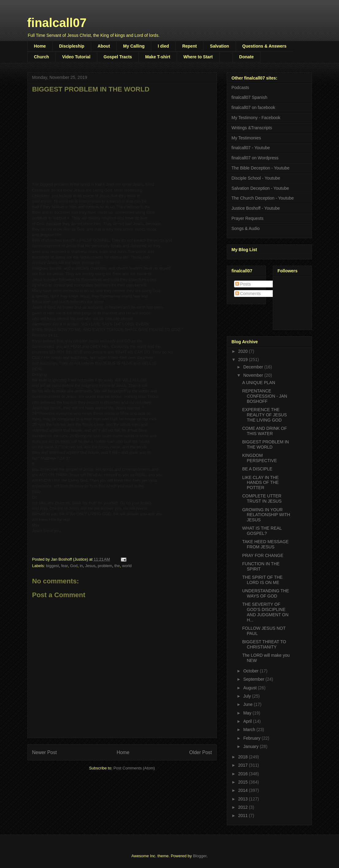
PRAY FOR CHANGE (263, 555)
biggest (52, 566)
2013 (243, 799)
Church (42, 57)
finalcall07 (57, 23)
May (248, 713)
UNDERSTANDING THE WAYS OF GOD (266, 593)
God (74, 566)
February (252, 738)
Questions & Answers (264, 46)
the (117, 566)
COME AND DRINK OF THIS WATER (264, 431)
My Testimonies (246, 138)
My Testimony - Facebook (256, 118)
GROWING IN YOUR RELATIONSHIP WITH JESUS (266, 515)
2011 (243, 815)
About (104, 46)
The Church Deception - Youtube (263, 198)
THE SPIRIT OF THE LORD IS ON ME (262, 580)
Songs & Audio (246, 228)
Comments (248, 294)
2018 (243, 757)
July (248, 696)
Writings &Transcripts (252, 128)
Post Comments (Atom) (134, 768)
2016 (243, 774)
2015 (243, 782)
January (252, 746)
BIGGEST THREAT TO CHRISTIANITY (264, 644)
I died (163, 46)
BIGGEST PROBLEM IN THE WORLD (265, 444)
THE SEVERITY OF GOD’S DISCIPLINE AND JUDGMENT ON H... (265, 612)
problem (105, 566)
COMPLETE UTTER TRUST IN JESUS (262, 498)
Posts (243, 284)
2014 (243, 790)
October (252, 671)
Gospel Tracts (118, 57)
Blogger (200, 856)
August (250, 688)
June (248, 704)
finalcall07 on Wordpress (255, 158)
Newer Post (45, 752)
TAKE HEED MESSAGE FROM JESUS (265, 544)
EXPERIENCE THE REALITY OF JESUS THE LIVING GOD (264, 415)
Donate (247, 57)
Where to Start (198, 57)
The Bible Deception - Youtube (261, 168)
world (127, 566)
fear (64, 566)
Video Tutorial (76, 57)
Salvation (219, 46)
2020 (243, 351)
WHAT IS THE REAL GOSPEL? (262, 531)
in (81, 566)
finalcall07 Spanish (250, 97)
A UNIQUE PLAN (258, 383)
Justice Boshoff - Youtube (256, 208)
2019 (243, 360)
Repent (189, 46)
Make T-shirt (158, 57)
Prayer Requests (248, 218)
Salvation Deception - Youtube (260, 188)
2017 (243, 765)
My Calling (134, 46)
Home (40, 46)
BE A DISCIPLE (257, 469)
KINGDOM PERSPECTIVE (259, 458)
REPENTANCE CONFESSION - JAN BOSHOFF (264, 396)
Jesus (90, 566)
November (254, 375)
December (254, 367)
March (250, 730)
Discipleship (71, 46)
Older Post (201, 752)
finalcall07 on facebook (253, 107)
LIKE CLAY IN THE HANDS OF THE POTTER (260, 483)
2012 (243, 807)
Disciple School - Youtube (256, 178)
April (248, 721)
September (254, 679)
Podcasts (241, 88)
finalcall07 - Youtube (251, 148)
